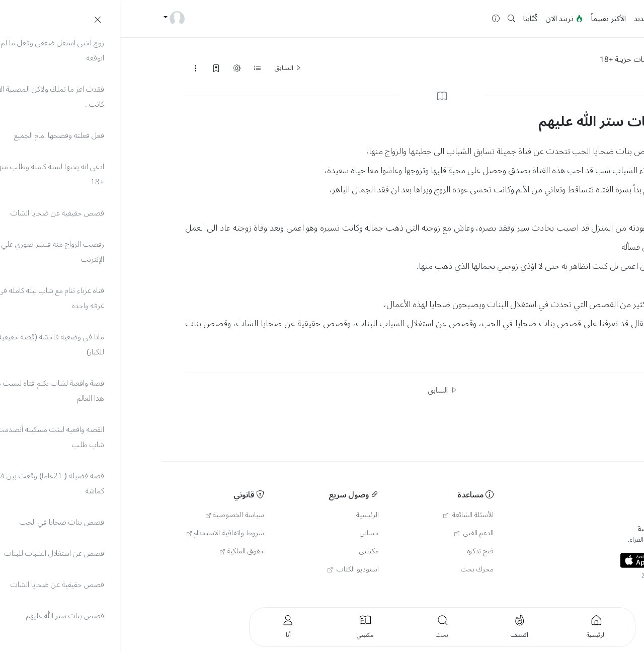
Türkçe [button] (570, 591)
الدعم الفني (354, 533)
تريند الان (444, 19)
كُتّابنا (410, 19)
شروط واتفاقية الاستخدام (105, 533)
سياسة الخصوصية (115, 515)
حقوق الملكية (122, 551)
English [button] (545, 591)
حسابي (249, 533)
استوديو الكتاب (233, 569)
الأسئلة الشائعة (348, 515)
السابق (168, 68)
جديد (521, 19)
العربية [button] (593, 591)
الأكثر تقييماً (488, 19)
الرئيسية (549, 19)
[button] (391, 19)
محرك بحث (357, 569)
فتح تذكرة (360, 551)
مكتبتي (249, 551)
